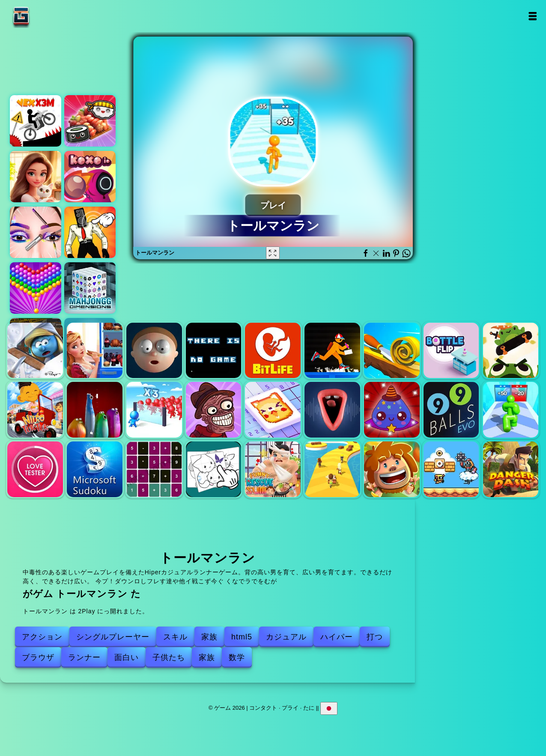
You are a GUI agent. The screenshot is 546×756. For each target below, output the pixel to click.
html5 (242, 637)
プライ (290, 708)
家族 (209, 637)
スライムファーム (392, 410)
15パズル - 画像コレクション (214, 469)
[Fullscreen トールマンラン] (273, 253)
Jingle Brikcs (392, 469)
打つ (375, 637)
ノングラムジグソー (273, 410)
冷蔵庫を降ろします (95, 351)
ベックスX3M (36, 121)
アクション (42, 637)
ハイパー (337, 637)
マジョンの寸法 (90, 288)
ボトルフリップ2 (451, 351)
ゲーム (48, 16)
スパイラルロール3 (392, 351)
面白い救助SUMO (273, 469)
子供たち (169, 657)
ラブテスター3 (35, 469)
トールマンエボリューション (511, 410)
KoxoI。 (90, 177)
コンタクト (263, 708)
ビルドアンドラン (332, 351)
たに (309, 708)
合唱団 (332, 410)
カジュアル (286, 637)
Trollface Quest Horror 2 (214, 410)
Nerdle (154, 469)
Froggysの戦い (511, 351)
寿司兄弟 (90, 121)
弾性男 (154, 351)
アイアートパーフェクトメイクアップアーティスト (36, 232)
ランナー (84, 657)
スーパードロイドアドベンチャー (451, 469)
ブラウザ (38, 657)
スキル (175, 637)
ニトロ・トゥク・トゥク (35, 410)
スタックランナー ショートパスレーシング (332, 469)
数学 (237, 657)
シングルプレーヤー (113, 637)
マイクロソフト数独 (95, 469)
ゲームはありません (214, 351)
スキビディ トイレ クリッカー (90, 232)
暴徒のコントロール (154, 410)
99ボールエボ (451, 410)
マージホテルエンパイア (36, 177)
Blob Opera (95, 410)
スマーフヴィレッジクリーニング (35, 351)
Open (532, 16)
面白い (127, 657)
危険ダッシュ (511, 469)
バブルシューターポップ (36, 288)
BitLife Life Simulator (273, 351)
